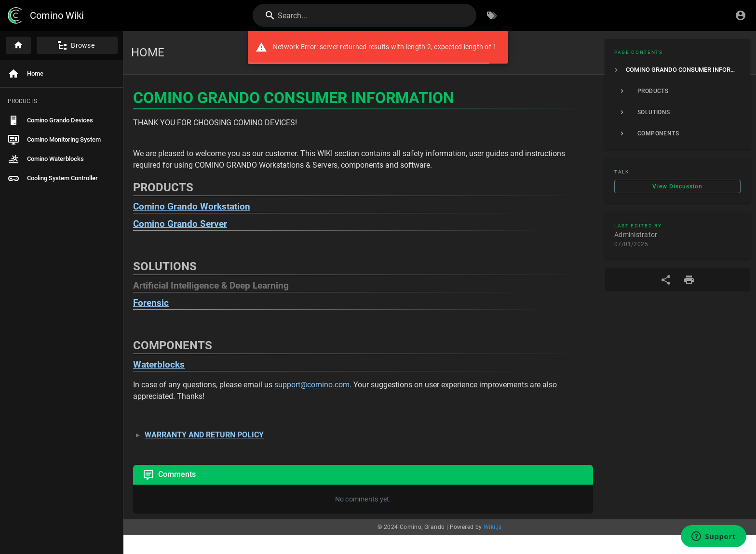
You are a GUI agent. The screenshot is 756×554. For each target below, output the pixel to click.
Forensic (151, 303)
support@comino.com (312, 385)
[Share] (666, 280)
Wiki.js (493, 527)
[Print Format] (689, 280)
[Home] (18, 45)
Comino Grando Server (180, 224)
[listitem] (677, 70)
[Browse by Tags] (492, 15)
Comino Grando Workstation (192, 207)
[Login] (741, 15)
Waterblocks (159, 365)
